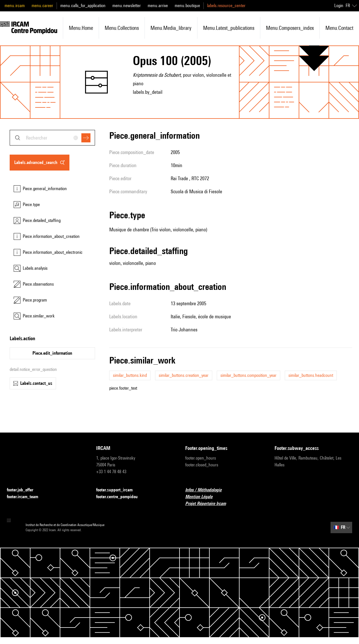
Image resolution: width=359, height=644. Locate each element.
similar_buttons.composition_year (248, 375)
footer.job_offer (23, 490)
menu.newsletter (127, 6)
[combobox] (52, 138)
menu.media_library (171, 28)
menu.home (81, 28)
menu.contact (339, 28)
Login (339, 6)
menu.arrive (158, 6)
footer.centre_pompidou (120, 497)
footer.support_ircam (118, 490)
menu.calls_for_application (83, 6)
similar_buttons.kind (130, 375)
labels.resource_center (226, 6)
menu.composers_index (290, 28)
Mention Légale (202, 497)
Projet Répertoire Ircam (209, 504)
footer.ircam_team (26, 497)
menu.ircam (15, 6)
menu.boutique (187, 6)
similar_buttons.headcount (311, 375)
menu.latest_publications (229, 28)
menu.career (42, 6)
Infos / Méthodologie (207, 490)
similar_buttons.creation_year (184, 375)
